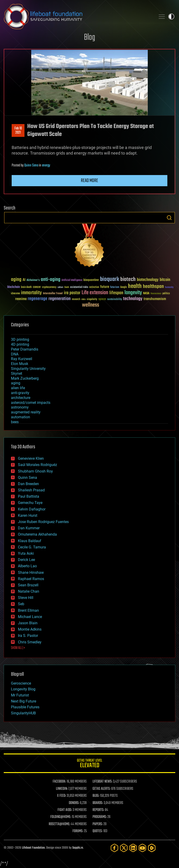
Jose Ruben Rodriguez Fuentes (43, 522)
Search (169, 218)
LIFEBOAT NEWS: (102, 782)
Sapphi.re (78, 848)
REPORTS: (98, 810)
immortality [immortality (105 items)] (31, 293)
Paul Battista (29, 496)
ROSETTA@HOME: (59, 824)
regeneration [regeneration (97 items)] (60, 299)
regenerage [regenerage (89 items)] (38, 299)
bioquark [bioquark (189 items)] (110, 279)
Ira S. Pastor (28, 636)
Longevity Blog (23, 689)
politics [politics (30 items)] (166, 294)
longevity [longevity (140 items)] (133, 293)
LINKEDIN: (62, 789)
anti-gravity (20, 393)
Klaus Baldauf (30, 541)
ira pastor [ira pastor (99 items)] (72, 293)
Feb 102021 (18, 131)
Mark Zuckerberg (25, 378)
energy (46, 165)
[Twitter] (124, 848)
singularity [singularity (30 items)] (92, 299)
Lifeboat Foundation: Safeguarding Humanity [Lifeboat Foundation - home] (78, 17)
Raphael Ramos (31, 579)
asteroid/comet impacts (31, 403)
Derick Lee (26, 560)
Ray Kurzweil (22, 359)
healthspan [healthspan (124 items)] (153, 287)
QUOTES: (98, 831)
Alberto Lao (27, 566)
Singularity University (28, 369)
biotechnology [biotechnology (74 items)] (148, 280)
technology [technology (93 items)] (133, 299)
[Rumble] (152, 848)
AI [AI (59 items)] (24, 280)
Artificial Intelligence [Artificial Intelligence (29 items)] (72, 280)
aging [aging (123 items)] (16, 280)
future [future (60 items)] (105, 287)
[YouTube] (142, 848)
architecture (21, 398)
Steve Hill (26, 598)
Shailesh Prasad (31, 490)
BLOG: (96, 796)
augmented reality (26, 412)
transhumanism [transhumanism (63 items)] (155, 299)
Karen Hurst (28, 515)
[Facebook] (114, 848)
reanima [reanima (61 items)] (21, 299)
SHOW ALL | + (18, 648)
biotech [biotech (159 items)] (128, 279)
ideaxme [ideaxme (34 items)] (15, 294)
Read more (89, 181)
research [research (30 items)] (76, 299)
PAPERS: (98, 824)
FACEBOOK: (59, 782)
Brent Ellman (28, 610)
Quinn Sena (31, 165)
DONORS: (74, 803)
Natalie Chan (29, 591)
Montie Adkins (30, 629)
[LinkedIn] (133, 848)
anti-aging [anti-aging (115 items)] (51, 280)
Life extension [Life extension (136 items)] (95, 293)
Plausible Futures (25, 707)
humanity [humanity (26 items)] (169, 287)
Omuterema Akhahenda (37, 534)
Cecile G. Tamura (32, 547)
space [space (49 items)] (102, 299)
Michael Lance (30, 617)
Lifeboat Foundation (33, 848)
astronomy (20, 407)
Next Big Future (24, 701)
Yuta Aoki (26, 553)
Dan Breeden (28, 484)
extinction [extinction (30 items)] (94, 287)
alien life (18, 388)
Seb (21, 604)
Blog (89, 38)
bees (15, 422)
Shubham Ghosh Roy (35, 471)
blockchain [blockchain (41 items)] (14, 287)
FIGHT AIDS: (65, 810)
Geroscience (21, 683)
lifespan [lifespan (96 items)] (116, 293)
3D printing (20, 339)
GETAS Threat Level (89, 764)
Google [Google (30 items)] (124, 287)
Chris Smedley (30, 642)
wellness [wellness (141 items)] (91, 305)
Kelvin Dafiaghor (32, 509)
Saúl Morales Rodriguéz (38, 465)
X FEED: (62, 796)
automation (21, 417)
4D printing (20, 344)
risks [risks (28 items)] (83, 299)
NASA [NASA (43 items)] (146, 294)
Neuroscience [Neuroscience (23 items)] (156, 294)
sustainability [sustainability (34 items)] (115, 300)
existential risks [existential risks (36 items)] (79, 287)
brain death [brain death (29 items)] (26, 287)
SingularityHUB (23, 713)
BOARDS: (98, 803)
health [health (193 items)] (135, 286)
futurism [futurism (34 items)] (115, 287)
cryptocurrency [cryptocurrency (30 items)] (49, 287)
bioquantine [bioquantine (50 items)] (91, 280)
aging (16, 383)
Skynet (17, 373)
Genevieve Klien (31, 458)
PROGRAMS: (100, 817)
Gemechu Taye (30, 503)
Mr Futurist (20, 695)
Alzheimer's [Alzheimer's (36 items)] (33, 280)
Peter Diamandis (25, 349)
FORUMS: (78, 831)
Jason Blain (28, 623)
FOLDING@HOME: (61, 817)
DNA (15, 354)
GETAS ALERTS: (102, 789)
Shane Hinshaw (31, 572)
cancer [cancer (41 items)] (37, 287)
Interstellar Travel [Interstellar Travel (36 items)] (53, 294)
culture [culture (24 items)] (60, 287)
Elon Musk (20, 364)
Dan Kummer (29, 528)
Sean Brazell (28, 585)
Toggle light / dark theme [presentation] (171, 17)
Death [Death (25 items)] (67, 287)
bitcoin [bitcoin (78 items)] (165, 280)
